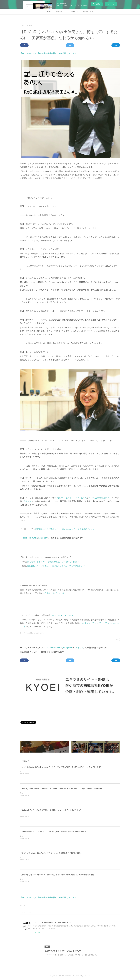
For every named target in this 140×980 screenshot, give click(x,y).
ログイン (111, 4)
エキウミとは (74, 12)
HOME (49, 12)
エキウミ (79, 648)
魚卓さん (28, 501)
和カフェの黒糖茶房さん (99, 498)
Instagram (42, 538)
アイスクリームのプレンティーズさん (70, 498)
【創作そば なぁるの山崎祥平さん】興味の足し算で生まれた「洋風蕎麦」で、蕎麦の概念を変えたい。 (59, 875)
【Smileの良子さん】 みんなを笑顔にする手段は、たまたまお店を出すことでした (51, 810)
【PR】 (23, 53)
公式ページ (49, 593)
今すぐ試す (97, 4)
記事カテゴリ (60, 12)
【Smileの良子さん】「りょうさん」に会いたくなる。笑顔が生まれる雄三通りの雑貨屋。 (54, 832)
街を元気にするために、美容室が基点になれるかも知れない (53, 562)
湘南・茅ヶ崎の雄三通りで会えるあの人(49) (32, 633)
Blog (54, 615)
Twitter (34, 538)
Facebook (26, 538)
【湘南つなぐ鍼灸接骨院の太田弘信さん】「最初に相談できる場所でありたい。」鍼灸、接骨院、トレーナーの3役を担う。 (66, 789)
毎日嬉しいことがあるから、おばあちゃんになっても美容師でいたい (65, 529)
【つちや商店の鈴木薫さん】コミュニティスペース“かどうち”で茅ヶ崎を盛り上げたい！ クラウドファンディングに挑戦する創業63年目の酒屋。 (74, 767)
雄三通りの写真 (88, 12)
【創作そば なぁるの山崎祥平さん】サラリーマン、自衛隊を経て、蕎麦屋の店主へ (51, 853)
